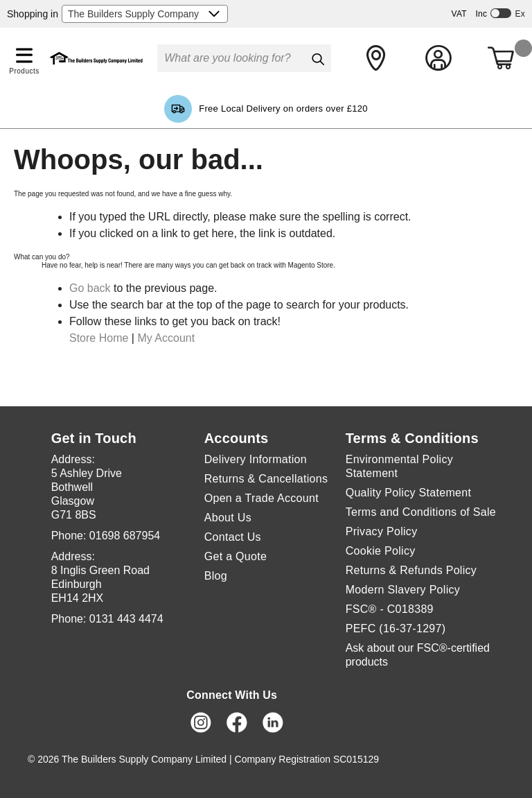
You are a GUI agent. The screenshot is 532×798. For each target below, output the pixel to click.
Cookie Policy (381, 551)
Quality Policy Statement (409, 493)
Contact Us (233, 537)
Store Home (99, 338)
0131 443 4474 (126, 619)
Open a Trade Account (261, 498)
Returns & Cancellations (266, 479)
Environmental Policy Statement (399, 466)
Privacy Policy (382, 531)
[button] (24, 53)
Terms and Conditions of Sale (421, 512)
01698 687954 (125, 536)
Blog (216, 576)
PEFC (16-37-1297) (396, 628)
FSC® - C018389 (390, 609)
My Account (166, 338)
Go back (90, 288)
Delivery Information (256, 459)
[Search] (317, 59)
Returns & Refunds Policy (411, 570)
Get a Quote (236, 556)
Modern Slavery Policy (403, 590)
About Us (228, 518)
